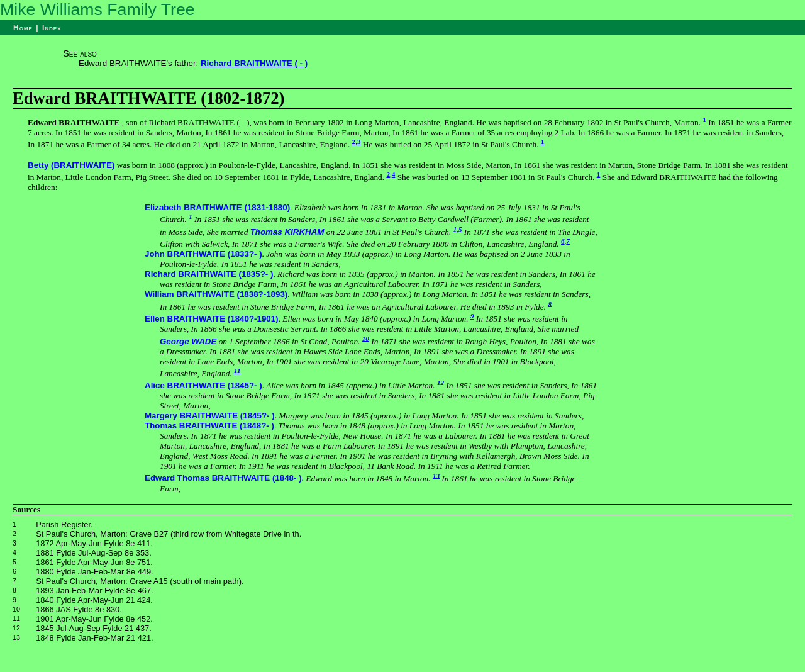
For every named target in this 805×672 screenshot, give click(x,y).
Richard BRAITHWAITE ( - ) (254, 63)
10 (366, 338)
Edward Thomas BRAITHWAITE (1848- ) (223, 479)
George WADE (188, 341)
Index (52, 28)
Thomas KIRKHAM (287, 232)
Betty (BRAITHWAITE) (71, 165)
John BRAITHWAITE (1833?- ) (203, 254)
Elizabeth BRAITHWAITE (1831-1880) (217, 207)
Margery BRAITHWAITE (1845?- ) (210, 416)
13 (436, 475)
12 (441, 383)
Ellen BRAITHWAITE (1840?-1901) (212, 319)
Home (23, 28)
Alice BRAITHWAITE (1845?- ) (203, 385)
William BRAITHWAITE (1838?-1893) (216, 294)
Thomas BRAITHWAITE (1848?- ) (209, 426)
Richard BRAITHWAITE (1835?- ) (209, 274)
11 (237, 371)
